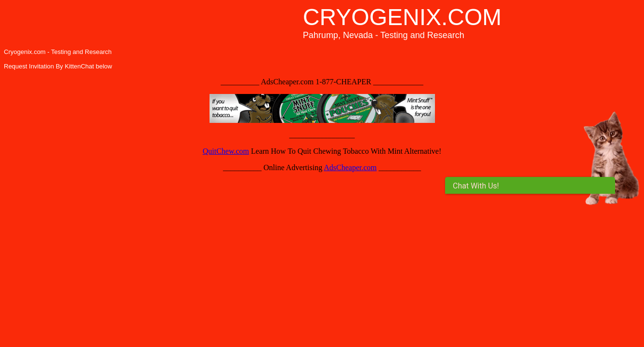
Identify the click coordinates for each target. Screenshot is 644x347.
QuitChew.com (226, 151)
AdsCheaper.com (350, 167)
